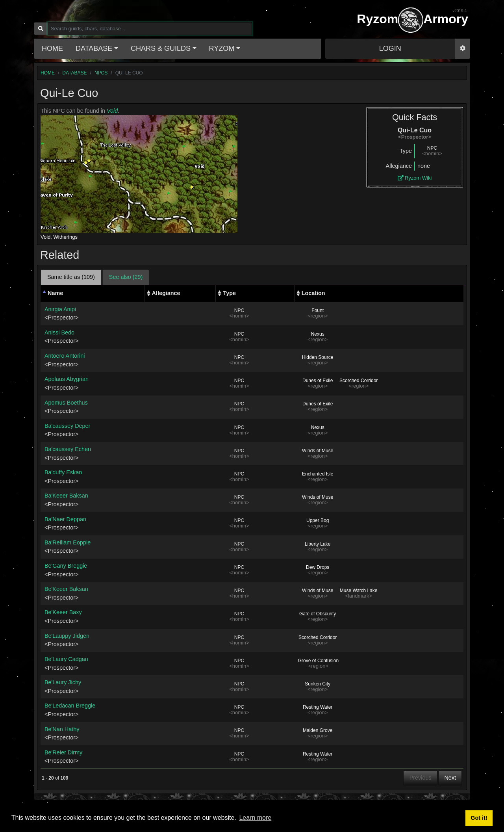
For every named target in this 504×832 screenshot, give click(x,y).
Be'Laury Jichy (63, 682)
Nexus (318, 334)
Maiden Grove (318, 730)
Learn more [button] (255, 818)
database (74, 73)
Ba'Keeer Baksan (66, 496)
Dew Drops (318, 567)
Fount (318, 310)
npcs (101, 73)
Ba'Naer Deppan (65, 519)
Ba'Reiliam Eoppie (68, 542)
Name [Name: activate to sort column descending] (55, 293)
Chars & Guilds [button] (161, 48)
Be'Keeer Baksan (66, 589)
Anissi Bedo (59, 332)
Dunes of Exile (318, 381)
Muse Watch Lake (359, 591)
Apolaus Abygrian (67, 379)
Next (450, 778)
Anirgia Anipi (60, 309)
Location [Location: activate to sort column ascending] (313, 293)
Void (112, 111)
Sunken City (318, 684)
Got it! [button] (479, 818)
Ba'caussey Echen (68, 449)
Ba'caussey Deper (67, 426)
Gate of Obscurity (318, 614)
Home (52, 48)
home (48, 73)
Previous (421, 778)
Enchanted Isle (318, 474)
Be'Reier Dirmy (63, 752)
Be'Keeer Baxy (63, 612)
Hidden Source (318, 357)
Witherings (66, 237)
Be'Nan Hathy (62, 729)
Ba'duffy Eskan (63, 472)
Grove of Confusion (318, 661)
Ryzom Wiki (415, 178)
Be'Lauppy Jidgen (67, 636)
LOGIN (390, 48)
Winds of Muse (318, 451)
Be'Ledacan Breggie (70, 706)
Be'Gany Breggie (66, 566)
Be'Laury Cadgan (66, 659)
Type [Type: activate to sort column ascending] (229, 293)
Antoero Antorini (65, 356)
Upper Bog (318, 520)
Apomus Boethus (66, 403)
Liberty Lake (318, 544)
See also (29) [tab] (126, 277)
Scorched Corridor (359, 381)
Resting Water (318, 707)
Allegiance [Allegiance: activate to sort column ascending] (166, 293)
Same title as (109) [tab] (71, 277)
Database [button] (94, 48)
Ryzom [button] (222, 48)
